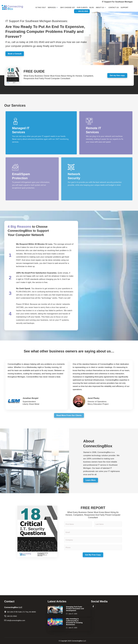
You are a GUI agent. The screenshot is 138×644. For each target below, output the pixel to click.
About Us (95, 8)
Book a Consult (15, 55)
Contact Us (107, 8)
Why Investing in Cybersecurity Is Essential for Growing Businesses (74, 622)
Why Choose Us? (65, 8)
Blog (87, 8)
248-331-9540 (130, 8)
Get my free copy (117, 77)
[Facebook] (93, 607)
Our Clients (78, 8)
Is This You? (40, 8)
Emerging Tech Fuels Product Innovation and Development (75, 609)
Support (116, 8)
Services (51, 8)
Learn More (91, 495)
